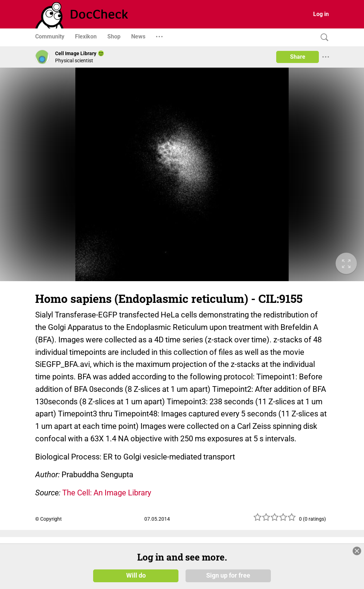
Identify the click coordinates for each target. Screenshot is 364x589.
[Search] (323, 38)
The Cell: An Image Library (107, 493)
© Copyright (49, 519)
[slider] (275, 520)
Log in (321, 14)
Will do (136, 575)
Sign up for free (228, 575)
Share (298, 57)
